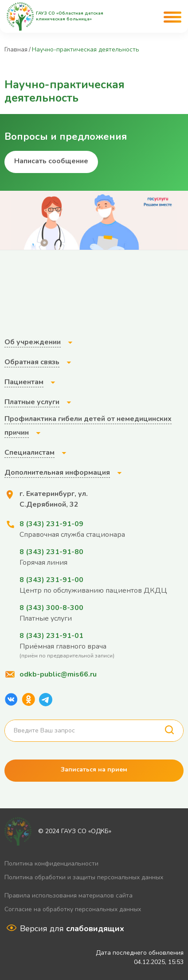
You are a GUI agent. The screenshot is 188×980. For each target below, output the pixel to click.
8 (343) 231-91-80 (51, 552)
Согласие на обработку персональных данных (73, 909)
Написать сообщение (51, 161)
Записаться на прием (94, 769)
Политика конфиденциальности (51, 864)
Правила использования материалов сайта (69, 895)
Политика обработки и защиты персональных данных (84, 877)
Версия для (72, 929)
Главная (16, 49)
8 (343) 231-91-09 (51, 524)
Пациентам (24, 382)
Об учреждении (33, 342)
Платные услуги (32, 402)
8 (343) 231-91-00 (51, 580)
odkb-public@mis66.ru (58, 674)
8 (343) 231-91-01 (51, 636)
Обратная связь (32, 362)
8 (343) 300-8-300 (51, 608)
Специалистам (29, 453)
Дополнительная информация (57, 472)
